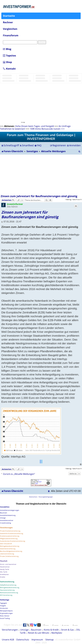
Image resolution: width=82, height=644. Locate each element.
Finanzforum (11, 35)
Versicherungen (10, 630)
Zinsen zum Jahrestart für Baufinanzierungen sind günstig (39, 196)
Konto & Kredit (51, 630)
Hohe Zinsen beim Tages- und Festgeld (35, 126)
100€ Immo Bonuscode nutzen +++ (47, 129)
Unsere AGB (8, 640)
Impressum (37, 640)
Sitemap (50, 640)
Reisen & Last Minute (38, 633)
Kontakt (9, 69)
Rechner (8, 22)
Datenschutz (23, 640)
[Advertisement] (41, 175)
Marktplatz (57, 633)
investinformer (15, 204)
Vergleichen (10, 29)
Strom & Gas (67, 630)
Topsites (9, 56)
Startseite (9, 16)
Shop (7, 62)
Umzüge (24, 630)
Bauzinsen (36, 630)
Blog (7, 49)
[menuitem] (27, 145)
